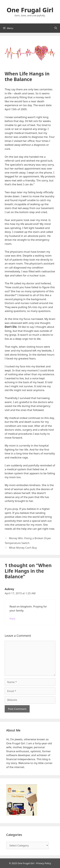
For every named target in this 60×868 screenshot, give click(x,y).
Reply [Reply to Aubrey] (12, 619)
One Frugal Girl (30, 10)
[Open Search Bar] (56, 28)
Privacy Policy (44, 863)
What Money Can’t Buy (23, 548)
